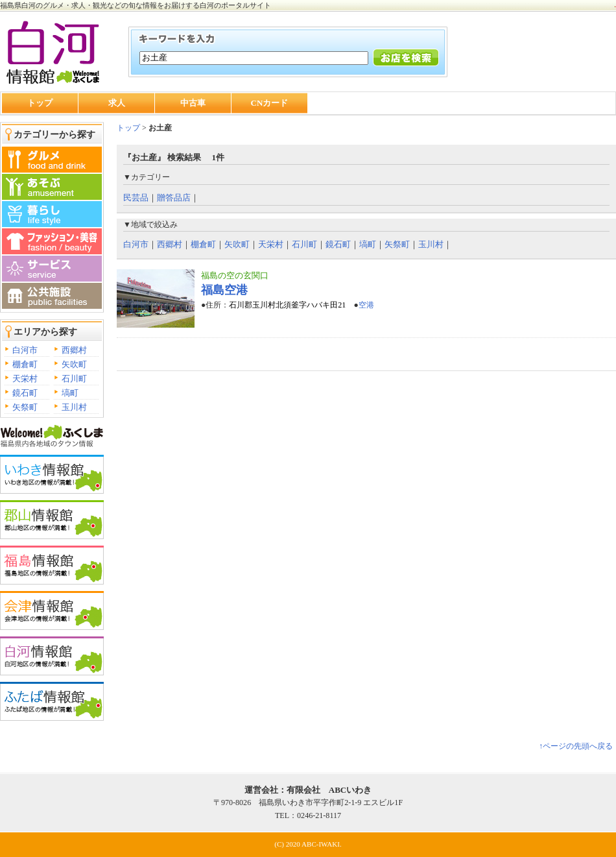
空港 (366, 305)
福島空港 (224, 290)
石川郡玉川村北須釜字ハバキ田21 (287, 305)
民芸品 (136, 198)
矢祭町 (25, 407)
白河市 (25, 350)
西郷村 (74, 350)
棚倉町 (25, 364)
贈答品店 (174, 198)
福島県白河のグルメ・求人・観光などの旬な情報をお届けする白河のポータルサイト (136, 5)
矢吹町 (74, 364)
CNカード (270, 103)
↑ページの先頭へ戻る (576, 746)
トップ (40, 103)
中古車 (193, 103)
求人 (117, 103)
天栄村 (25, 379)
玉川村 (74, 407)
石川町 (74, 379)
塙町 (70, 393)
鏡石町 (25, 393)
